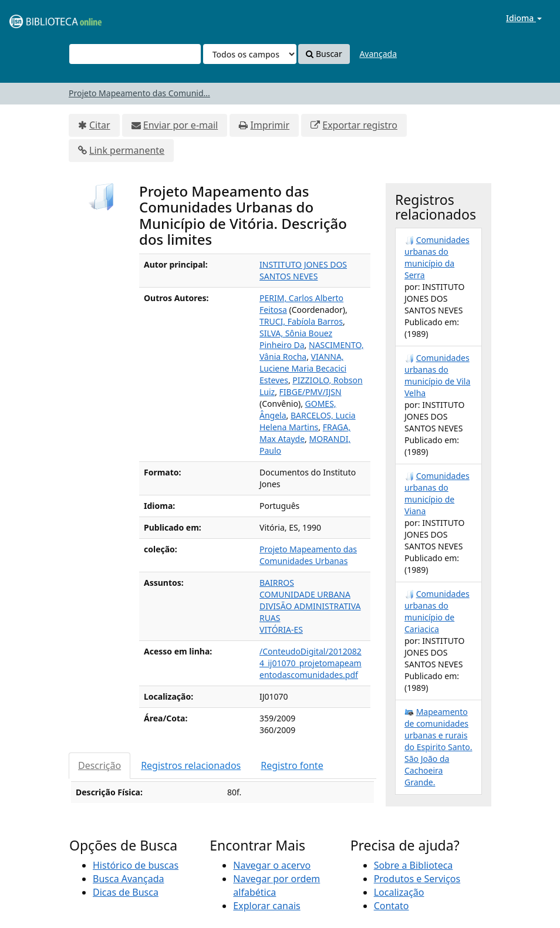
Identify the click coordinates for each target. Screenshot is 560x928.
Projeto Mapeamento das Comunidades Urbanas (308, 555)
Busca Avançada (128, 879)
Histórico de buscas (136, 865)
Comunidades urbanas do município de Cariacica (437, 611)
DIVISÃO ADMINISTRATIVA (310, 606)
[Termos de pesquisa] (135, 54)
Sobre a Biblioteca (414, 865)
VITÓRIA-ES (281, 630)
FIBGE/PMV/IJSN (311, 392)
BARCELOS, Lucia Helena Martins (308, 421)
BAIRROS (277, 583)
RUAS (270, 618)
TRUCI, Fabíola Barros (301, 321)
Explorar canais (266, 906)
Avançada (378, 54)
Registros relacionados (191, 765)
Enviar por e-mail (181, 125)
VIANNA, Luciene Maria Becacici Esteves (303, 368)
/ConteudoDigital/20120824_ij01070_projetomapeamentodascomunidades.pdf (311, 663)
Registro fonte (292, 765)
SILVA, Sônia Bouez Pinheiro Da (296, 339)
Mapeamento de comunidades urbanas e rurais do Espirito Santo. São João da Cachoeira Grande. (438, 747)
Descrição (99, 765)
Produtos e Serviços (417, 879)
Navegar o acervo (272, 865)
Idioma (524, 18)
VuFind (38, 18)
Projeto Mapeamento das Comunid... (139, 93)
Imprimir (270, 125)
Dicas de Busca (126, 892)
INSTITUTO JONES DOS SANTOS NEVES (303, 270)
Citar (100, 125)
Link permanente (127, 150)
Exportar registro (360, 125)
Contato (392, 906)
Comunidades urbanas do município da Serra (437, 257)
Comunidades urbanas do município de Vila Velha (437, 375)
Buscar (324, 54)
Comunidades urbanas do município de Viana (437, 493)
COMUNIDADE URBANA (305, 594)
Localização (399, 892)
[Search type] (250, 54)
